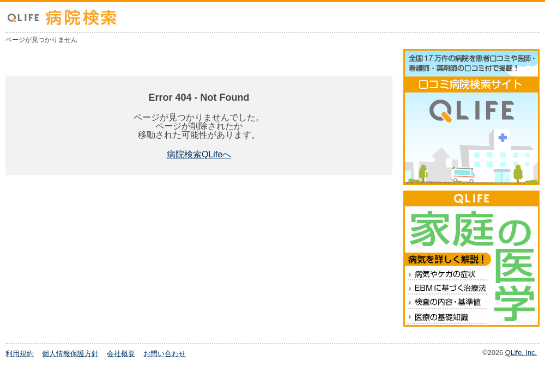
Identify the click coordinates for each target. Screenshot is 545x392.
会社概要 (121, 354)
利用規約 (20, 354)
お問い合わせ (165, 354)
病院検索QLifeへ (199, 154)
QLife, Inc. (521, 353)
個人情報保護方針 (70, 354)
